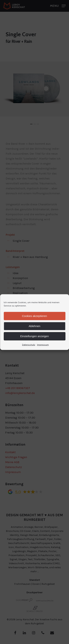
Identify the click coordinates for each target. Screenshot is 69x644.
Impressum (43, 345)
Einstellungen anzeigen (34, 336)
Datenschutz (29, 345)
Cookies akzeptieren (35, 316)
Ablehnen (34, 326)
